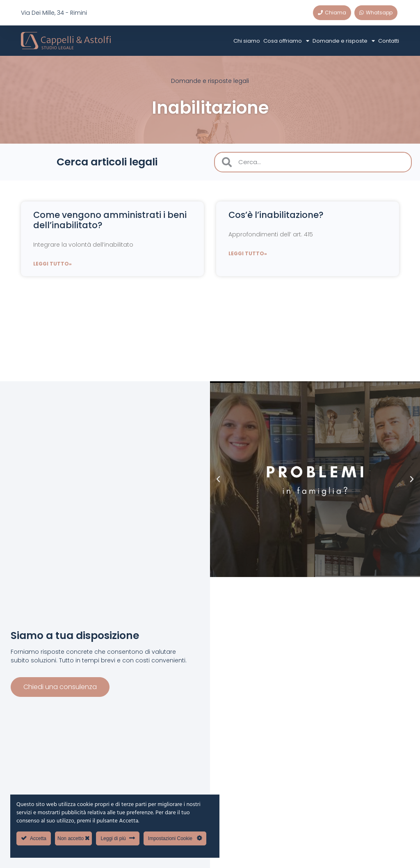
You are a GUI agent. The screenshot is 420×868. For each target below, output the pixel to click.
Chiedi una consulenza (60, 685)
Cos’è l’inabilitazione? (276, 215)
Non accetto (73, 838)
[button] (218, 479)
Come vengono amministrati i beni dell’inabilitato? (110, 220)
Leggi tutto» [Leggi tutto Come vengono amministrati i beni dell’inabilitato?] (52, 264)
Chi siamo (247, 41)
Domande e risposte (344, 41)
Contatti (389, 41)
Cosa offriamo (286, 41)
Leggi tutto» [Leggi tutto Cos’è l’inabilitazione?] (248, 253)
